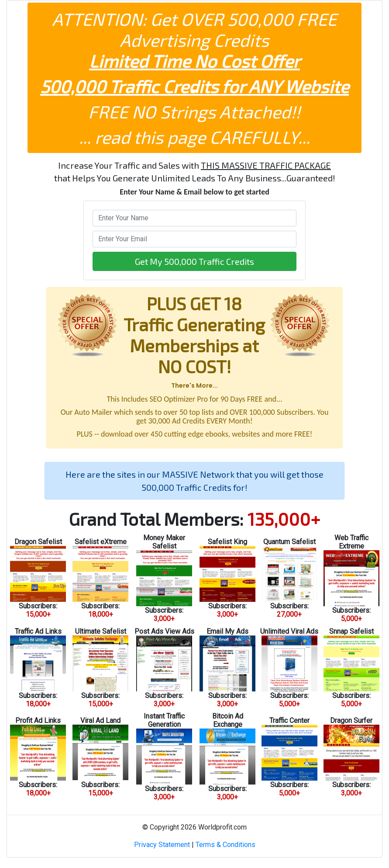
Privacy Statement (162, 845)
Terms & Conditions (225, 845)
